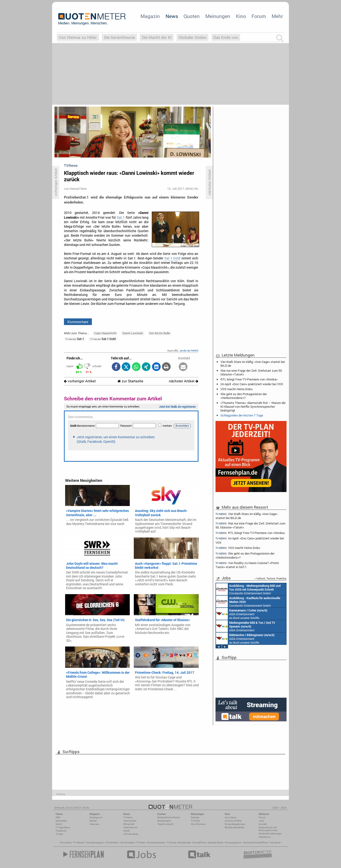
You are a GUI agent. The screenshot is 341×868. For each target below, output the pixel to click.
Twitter (59, 834)
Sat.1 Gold (172, 258)
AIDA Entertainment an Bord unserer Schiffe (242, 614)
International (130, 827)
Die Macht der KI (157, 37)
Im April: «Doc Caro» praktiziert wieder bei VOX (252, 384)
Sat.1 (121, 217)
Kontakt (263, 824)
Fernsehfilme (199, 843)
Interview (94, 824)
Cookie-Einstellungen (270, 834)
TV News (141, 843)
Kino (241, 16)
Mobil (59, 824)
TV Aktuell (79, 843)
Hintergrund (96, 817)
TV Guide (172, 843)
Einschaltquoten (156, 843)
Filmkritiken (112, 843)
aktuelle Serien (216, 843)
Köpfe (126, 831)
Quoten (192, 16)
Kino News (66, 843)
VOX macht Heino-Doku (236, 389)
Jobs (261, 821)
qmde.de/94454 (189, 350)
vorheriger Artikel (80, 381)
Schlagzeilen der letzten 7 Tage (242, 415)
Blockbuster (184, 843)
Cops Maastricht (105, 333)
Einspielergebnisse (235, 824)
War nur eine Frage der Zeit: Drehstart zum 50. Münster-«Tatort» (251, 372)
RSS (58, 817)
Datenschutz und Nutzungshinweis (268, 829)
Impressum (265, 837)
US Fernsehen (127, 843)
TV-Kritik (195, 821)
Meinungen (218, 16)
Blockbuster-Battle (234, 827)
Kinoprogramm (233, 843)
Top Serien (275, 843)
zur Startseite (130, 381)
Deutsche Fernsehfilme (255, 843)
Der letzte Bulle (160, 333)
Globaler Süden (193, 37)
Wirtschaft (129, 824)
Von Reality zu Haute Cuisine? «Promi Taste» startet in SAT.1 (247, 565)
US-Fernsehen (131, 834)
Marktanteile (164, 821)
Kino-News (231, 817)
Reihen (93, 821)
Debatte (195, 817)
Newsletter (61, 821)
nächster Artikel (184, 381)
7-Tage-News (63, 827)
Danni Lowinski (133, 333)
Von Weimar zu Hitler (78, 37)
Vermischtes (130, 821)
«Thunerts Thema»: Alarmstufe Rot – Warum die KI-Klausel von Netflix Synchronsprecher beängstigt (253, 407)
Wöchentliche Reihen (169, 817)
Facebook (61, 831)
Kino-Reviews (198, 824)
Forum (259, 16)
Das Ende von (226, 37)
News (172, 16)
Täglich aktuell (165, 824)
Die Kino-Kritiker (233, 821)
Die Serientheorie (119, 37)
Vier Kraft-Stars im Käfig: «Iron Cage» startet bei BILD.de (253, 364)
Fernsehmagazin (95, 843)
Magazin (150, 16)
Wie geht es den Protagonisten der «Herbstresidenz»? (244, 396)
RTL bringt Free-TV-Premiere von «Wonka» (249, 379)
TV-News (128, 817)
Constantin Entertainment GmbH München (248, 589)
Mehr (277, 16)
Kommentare (78, 322)
